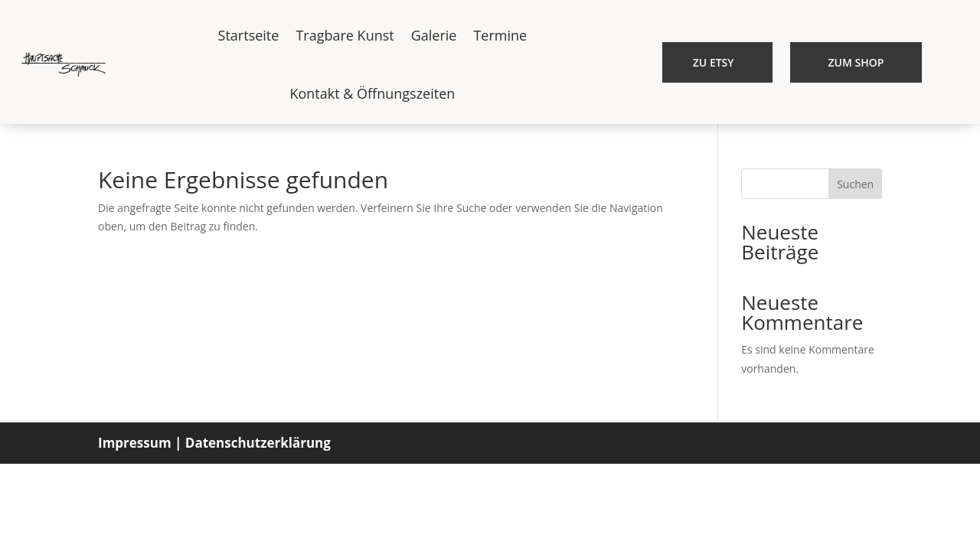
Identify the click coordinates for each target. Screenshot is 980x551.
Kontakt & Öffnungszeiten (372, 93)
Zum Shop (856, 62)
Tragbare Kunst (345, 35)
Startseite (249, 35)
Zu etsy (714, 62)
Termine (500, 35)
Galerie (434, 35)
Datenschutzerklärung (258, 443)
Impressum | (140, 443)
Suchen (855, 184)
